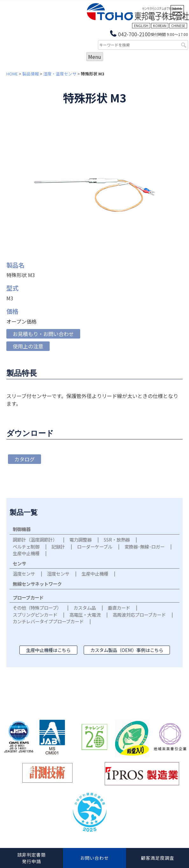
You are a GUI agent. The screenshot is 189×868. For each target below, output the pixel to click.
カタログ (24, 459)
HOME (12, 74)
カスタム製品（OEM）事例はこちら (127, 650)
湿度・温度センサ (60, 74)
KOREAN (160, 26)
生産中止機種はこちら (48, 650)
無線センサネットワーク (37, 584)
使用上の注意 (28, 346)
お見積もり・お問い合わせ (43, 334)
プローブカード (28, 597)
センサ (19, 563)
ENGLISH (141, 26)
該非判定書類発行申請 (31, 858)
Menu (95, 57)
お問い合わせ (94, 858)
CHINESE (178, 26)
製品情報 (31, 74)
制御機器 (22, 529)
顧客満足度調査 (158, 858)
